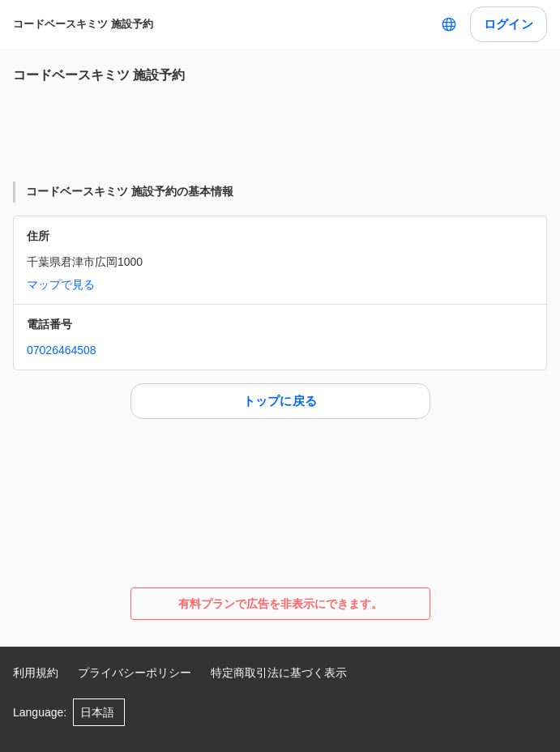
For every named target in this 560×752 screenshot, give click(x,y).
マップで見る (61, 284)
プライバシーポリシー (135, 673)
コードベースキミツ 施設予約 (83, 24)
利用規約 (36, 673)
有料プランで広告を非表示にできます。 (280, 604)
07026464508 (62, 350)
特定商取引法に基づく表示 (279, 673)
